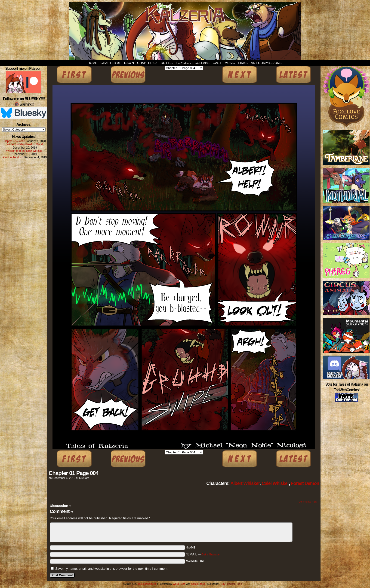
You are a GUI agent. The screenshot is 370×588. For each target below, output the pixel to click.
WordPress (179, 584)
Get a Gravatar (211, 554)
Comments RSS (308, 502)
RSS (222, 584)
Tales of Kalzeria (185, 31)
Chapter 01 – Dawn (117, 63)
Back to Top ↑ (235, 584)
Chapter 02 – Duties (155, 63)
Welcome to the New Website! (25, 151)
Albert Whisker (245, 483)
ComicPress (198, 584)
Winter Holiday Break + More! (25, 144)
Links (243, 63)
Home (92, 63)
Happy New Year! (14, 141)
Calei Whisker (275, 483)
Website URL (196, 561)
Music (230, 63)
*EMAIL (203, 554)
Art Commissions (266, 63)
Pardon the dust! (13, 157)
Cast (217, 63)
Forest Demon (305, 483)
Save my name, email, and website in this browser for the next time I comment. (112, 569)
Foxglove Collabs (193, 63)
